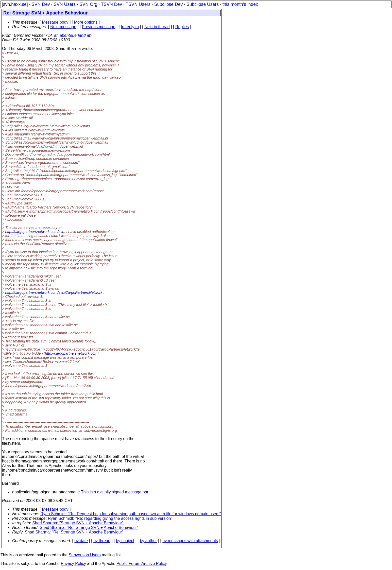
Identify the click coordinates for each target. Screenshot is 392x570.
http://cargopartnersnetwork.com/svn (35, 232)
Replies (182, 27)
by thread (102, 541)
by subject (125, 541)
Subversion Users (85, 555)
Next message (63, 27)
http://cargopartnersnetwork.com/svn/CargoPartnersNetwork (54, 292)
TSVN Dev (112, 4)
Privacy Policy (73, 564)
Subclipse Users (203, 4)
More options (86, 22)
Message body (55, 22)
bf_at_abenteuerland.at (69, 35)
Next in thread (157, 27)
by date (81, 541)
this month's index (240, 4)
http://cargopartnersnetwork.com (71, 353)
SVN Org (88, 4)
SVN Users (65, 4)
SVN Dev (41, 4)
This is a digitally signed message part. (116, 492)
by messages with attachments (190, 541)
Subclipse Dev (168, 4)
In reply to (130, 27)
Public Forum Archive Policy (141, 564)
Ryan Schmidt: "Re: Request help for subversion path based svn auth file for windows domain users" (131, 514)
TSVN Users (138, 4)
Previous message (99, 27)
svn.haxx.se (15, 4)
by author (148, 541)
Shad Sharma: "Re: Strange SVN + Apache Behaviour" (89, 528)
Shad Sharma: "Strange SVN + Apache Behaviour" (78, 523)
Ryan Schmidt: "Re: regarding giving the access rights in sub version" (110, 518)
